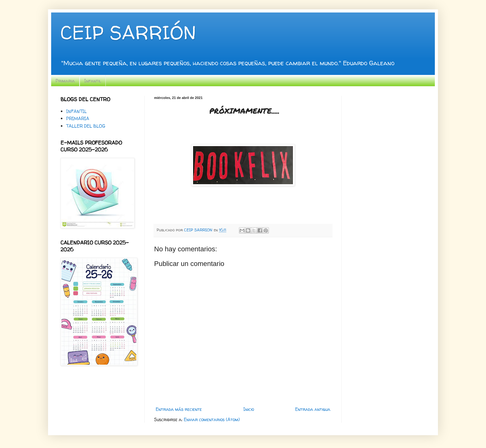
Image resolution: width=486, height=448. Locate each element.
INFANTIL (76, 111)
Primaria (65, 81)
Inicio (249, 409)
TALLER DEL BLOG (86, 126)
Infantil (93, 81)
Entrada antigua (313, 409)
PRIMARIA (78, 118)
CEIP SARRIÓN (128, 32)
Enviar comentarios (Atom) (212, 419)
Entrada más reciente (179, 409)
